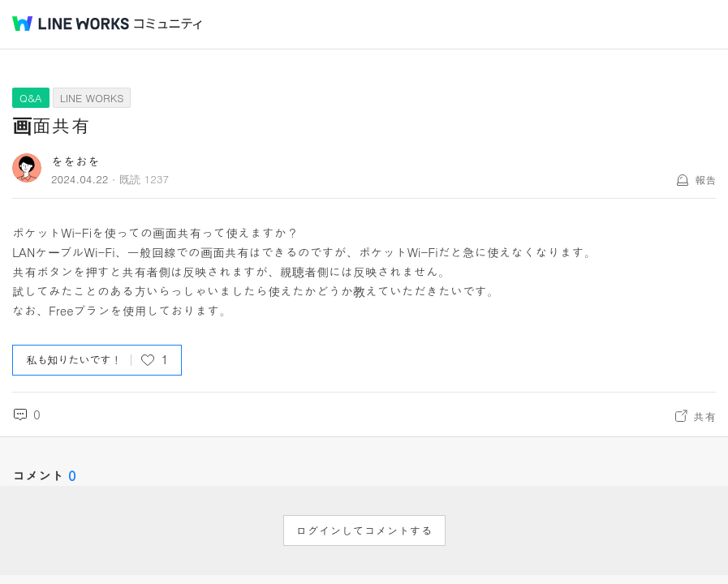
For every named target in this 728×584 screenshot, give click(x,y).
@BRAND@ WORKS (71, 24)
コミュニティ (168, 24)
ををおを (75, 161)
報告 (705, 180)
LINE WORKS (92, 98)
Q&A (31, 98)
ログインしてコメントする (364, 530)
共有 (704, 416)
